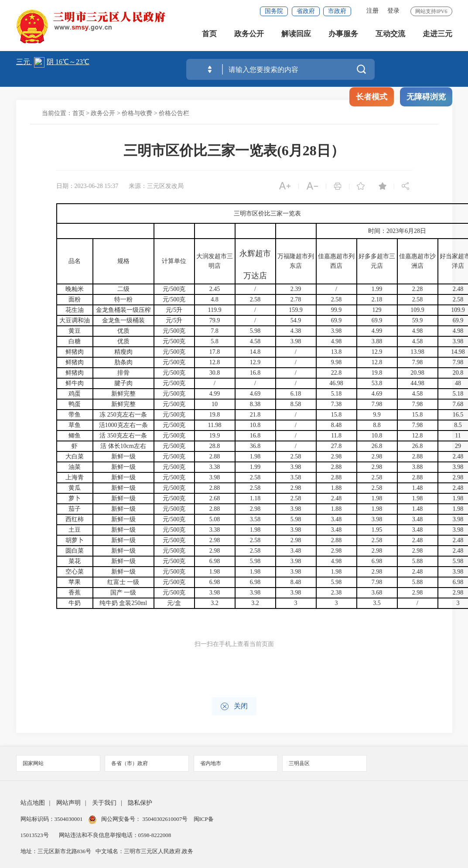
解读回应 (296, 35)
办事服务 (343, 35)
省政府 (306, 11)
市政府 (337, 11)
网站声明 (68, 803)
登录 (393, 11)
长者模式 (372, 97)
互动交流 (390, 35)
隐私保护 (140, 803)
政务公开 (249, 35)
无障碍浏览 (426, 97)
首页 (209, 35)
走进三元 (437, 35)
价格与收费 (137, 113)
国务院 (274, 11)
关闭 (234, 706)
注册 (372, 11)
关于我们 (104, 803)
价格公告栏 (174, 113)
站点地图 (33, 803)
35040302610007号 (165, 819)
